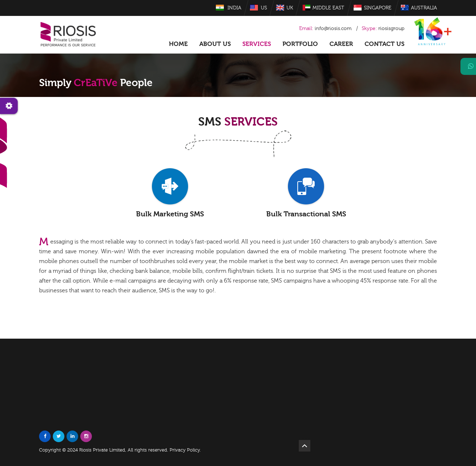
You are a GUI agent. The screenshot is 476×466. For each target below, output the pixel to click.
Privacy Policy (185, 450)
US (264, 8)
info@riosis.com (333, 29)
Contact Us (384, 44)
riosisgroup (383, 29)
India (234, 8)
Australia (424, 8)
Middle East (328, 8)
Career (341, 44)
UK (290, 8)
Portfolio (300, 44)
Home (178, 44)
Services (257, 44)
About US (215, 44)
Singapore (378, 8)
